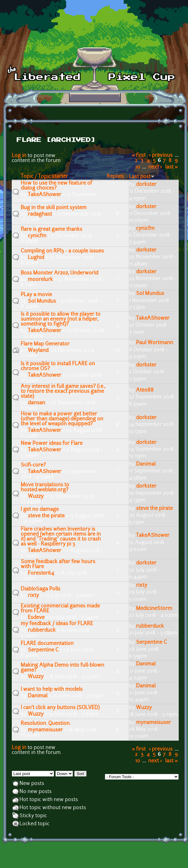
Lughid (36, 258)
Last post (142, 177)
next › (155, 167)
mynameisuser (45, 730)
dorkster (146, 185)
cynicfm (37, 236)
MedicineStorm (154, 609)
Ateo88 (145, 390)
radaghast (40, 214)
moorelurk (40, 280)
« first (139, 156)
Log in (19, 156)
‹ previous (161, 156)
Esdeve (36, 618)
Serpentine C (43, 650)
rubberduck (42, 630)
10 (138, 167)
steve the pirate (46, 516)
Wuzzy (36, 497)
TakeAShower (45, 195)
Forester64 (41, 573)
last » (171, 167)
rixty (33, 596)
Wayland (38, 351)
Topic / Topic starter (44, 177)
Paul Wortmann (155, 343)
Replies (115, 177)
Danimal (146, 464)
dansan (36, 403)
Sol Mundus (42, 301)
